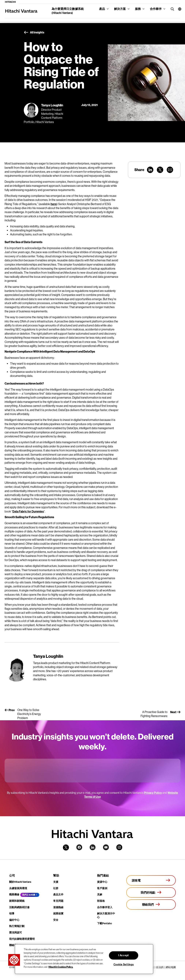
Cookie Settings (124, 965)
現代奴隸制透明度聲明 (22, 939)
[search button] (172, 9)
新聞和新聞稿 (17, 901)
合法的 (160, 967)
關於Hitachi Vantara (20, 882)
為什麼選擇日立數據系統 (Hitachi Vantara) (68, 11)
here (54, 204)
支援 (56, 882)
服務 (138, 9)
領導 (12, 914)
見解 (100, 895)
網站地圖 (171, 967)
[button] (178, 9)
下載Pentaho (104, 923)
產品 (102, 9)
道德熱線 (58, 907)
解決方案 (120, 9)
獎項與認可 (16, 933)
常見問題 (58, 901)
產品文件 (58, 895)
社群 (56, 888)
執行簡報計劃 (17, 926)
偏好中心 (14, 920)
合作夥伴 (156, 9)
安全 (56, 920)
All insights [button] (34, 33)
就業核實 (58, 914)
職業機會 (14, 895)
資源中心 (102, 882)
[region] (84, 959)
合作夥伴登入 (105, 907)
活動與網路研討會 (19, 907)
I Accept (124, 955)
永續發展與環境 (18, 888)
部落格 (101, 901)
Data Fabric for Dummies (28, 511)
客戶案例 (102, 888)
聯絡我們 (14, 945)
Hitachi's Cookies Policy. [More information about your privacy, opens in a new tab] (61, 967)
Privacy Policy (153, 793)
